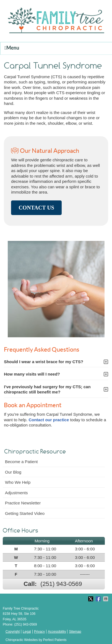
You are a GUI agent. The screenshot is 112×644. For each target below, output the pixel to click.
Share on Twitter (91, 599)
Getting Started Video (25, 513)
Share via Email (106, 599)
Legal (27, 632)
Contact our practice (49, 420)
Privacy (39, 632)
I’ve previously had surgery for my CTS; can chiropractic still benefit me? (47, 389)
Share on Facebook (99, 599)
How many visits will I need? (32, 374)
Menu (12, 48)
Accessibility (57, 632)
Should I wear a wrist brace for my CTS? (44, 362)
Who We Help (18, 482)
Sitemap (75, 632)
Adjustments (16, 493)
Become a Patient (21, 462)
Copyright (13, 632)
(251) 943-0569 (61, 584)
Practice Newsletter (23, 503)
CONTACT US (36, 208)
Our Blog (13, 472)
